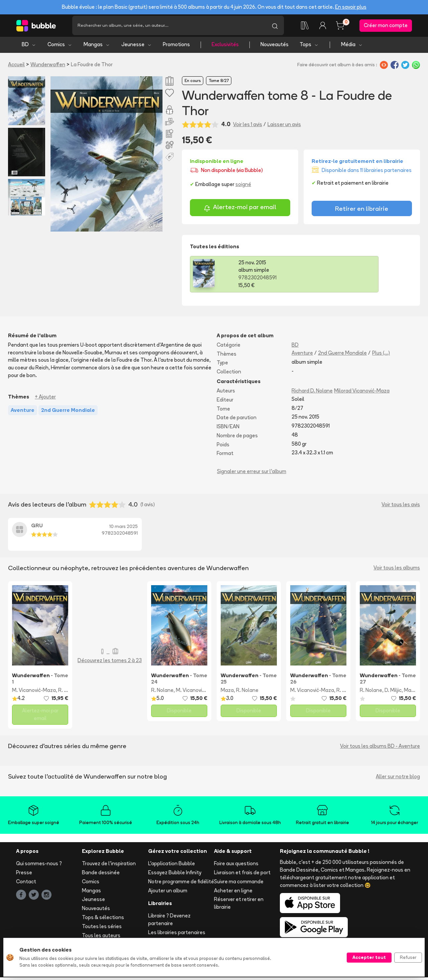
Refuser (408, 957)
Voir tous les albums (397, 570)
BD (29, 47)
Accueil (16, 67)
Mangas (97, 47)
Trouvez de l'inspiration (109, 866)
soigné (243, 187)
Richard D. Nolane (312, 393)
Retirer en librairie (362, 211)
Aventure (302, 355)
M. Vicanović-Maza (34, 692)
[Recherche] (169, 27)
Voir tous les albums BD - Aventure (380, 748)
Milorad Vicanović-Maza (362, 393)
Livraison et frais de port (242, 875)
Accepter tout (369, 957)
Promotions (176, 47)
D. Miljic (393, 692)
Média (352, 47)
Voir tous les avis (401, 507)
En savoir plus (351, 7)
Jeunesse (137, 47)
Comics (60, 47)
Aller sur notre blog (398, 779)
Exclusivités (225, 47)
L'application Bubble (172, 866)
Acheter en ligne (233, 893)
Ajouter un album (168, 893)
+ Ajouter (45, 399)
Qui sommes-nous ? (39, 866)
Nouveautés (275, 47)
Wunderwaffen (48, 67)
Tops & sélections (103, 920)
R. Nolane (162, 692)
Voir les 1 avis (248, 127)
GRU (37, 528)
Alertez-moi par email (240, 211)
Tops (309, 47)
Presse (24, 875)
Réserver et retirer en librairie (239, 906)
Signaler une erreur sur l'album (252, 474)
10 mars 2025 (124, 529)
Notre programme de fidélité (181, 884)
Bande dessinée (101, 875)
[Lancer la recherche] (275, 27)
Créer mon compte (386, 27)
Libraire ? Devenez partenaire (169, 922)
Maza (227, 692)
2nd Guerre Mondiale (342, 355)
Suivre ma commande (239, 884)
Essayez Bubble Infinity (175, 875)
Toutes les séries (102, 929)
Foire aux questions (236, 866)
